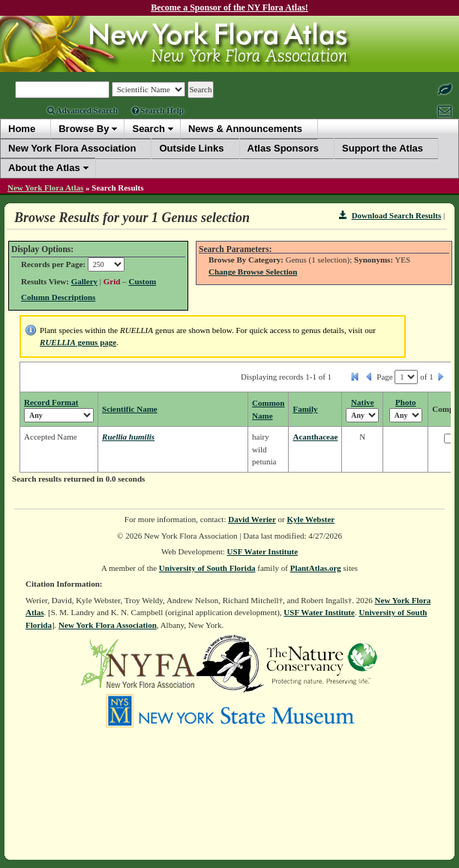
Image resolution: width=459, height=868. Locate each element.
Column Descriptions (58, 297)
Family (305, 409)
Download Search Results (390, 215)
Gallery (84, 281)
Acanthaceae (315, 437)
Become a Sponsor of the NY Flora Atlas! (229, 8)
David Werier (252, 519)
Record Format (51, 402)
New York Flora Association (108, 625)
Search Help (158, 110)
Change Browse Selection (253, 272)
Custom (142, 281)
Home (22, 129)
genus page (78, 342)
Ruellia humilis (128, 437)
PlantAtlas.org (316, 568)
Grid (112, 281)
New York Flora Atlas (45, 188)
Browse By (84, 129)
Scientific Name (130, 409)
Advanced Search (82, 110)
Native (363, 402)
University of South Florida (207, 568)
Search (148, 129)
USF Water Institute (263, 551)
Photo (406, 402)
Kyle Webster (311, 519)
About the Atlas (44, 168)
